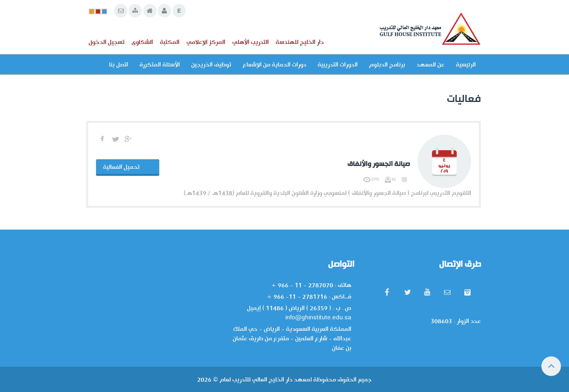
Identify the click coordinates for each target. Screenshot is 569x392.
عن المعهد (431, 64)
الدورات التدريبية (338, 64)
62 (390, 179)
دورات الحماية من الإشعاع (274, 64)
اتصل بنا (119, 64)
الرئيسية (466, 64)
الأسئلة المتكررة (160, 64)
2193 (371, 179)
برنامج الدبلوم (387, 64)
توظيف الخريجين (211, 64)
